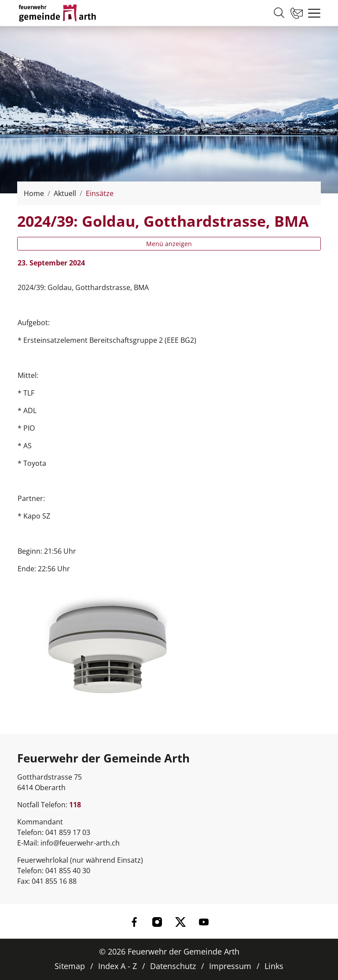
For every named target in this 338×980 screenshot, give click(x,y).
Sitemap (70, 966)
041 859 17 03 (68, 832)
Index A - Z (118, 966)
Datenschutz (173, 966)
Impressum (230, 966)
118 (75, 805)
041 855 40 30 (68, 871)
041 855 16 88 (54, 881)
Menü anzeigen (169, 244)
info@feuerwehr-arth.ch (80, 843)
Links (274, 966)
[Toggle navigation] (312, 13)
